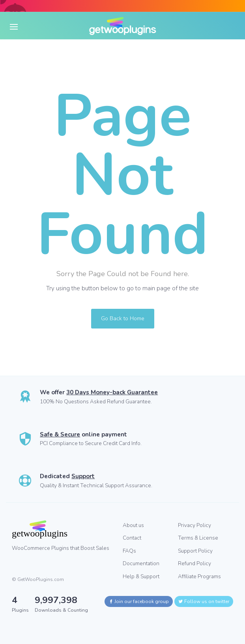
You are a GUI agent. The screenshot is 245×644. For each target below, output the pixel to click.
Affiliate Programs (199, 576)
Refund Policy (195, 563)
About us (133, 525)
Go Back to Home (123, 318)
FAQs (129, 551)
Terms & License (198, 538)
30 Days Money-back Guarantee (112, 392)
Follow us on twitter (204, 601)
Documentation (141, 563)
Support (83, 476)
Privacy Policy (195, 525)
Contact (132, 538)
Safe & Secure (60, 434)
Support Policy (195, 551)
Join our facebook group (139, 601)
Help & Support (141, 576)
